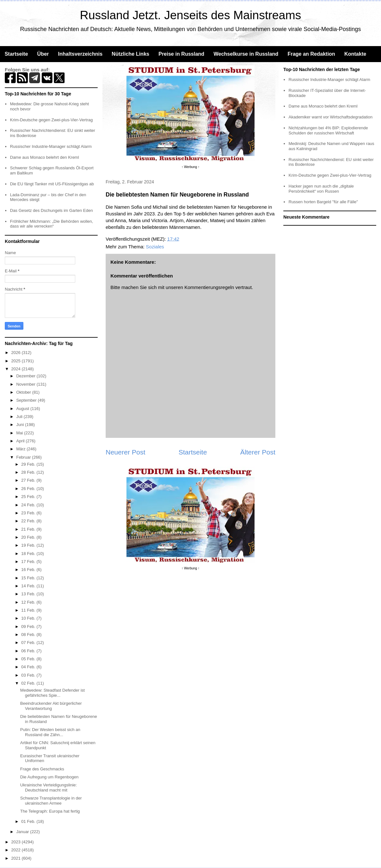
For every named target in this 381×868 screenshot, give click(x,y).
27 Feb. (29, 480)
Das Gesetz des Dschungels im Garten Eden (51, 210)
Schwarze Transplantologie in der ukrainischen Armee (51, 801)
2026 (16, 353)
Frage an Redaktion (311, 54)
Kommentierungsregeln (209, 287)
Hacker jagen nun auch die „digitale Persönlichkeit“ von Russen (321, 189)
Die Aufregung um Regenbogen (49, 777)
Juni (21, 425)
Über (43, 54)
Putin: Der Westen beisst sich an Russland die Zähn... (50, 732)
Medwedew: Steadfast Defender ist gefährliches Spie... (53, 693)
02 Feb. (29, 683)
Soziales (155, 247)
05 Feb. (29, 659)
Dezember (27, 376)
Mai (20, 433)
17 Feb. (29, 562)
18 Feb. (29, 554)
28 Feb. (29, 472)
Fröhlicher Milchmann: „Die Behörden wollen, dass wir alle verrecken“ (51, 224)
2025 (16, 361)
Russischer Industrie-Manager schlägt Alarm (51, 146)
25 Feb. (29, 497)
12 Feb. (29, 602)
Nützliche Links (130, 54)
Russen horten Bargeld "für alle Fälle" (323, 202)
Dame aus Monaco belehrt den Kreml (44, 157)
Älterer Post (258, 452)
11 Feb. (29, 610)
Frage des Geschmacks (42, 769)
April (21, 441)
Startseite (16, 54)
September (27, 400)
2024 (16, 369)
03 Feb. (29, 675)
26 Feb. (29, 489)
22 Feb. (29, 521)
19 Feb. (29, 545)
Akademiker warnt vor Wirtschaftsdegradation (330, 117)
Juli (20, 417)
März (22, 449)
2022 (16, 850)
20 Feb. (29, 537)
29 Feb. (29, 464)
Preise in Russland (181, 54)
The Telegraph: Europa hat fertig (50, 811)
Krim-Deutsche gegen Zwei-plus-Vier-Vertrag (51, 120)
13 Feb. (29, 594)
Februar (24, 457)
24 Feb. (29, 505)
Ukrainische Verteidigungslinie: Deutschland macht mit (49, 788)
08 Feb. (29, 635)
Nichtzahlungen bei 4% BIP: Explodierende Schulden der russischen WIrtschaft (328, 130)
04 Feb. (29, 667)
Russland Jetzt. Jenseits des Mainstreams (191, 15)
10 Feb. (29, 618)
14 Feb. (29, 586)
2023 (16, 842)
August (23, 409)
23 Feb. (29, 513)
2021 (16, 858)
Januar (23, 832)
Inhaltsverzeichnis (80, 54)
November (27, 384)
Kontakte (355, 54)
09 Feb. (29, 627)
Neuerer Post (126, 452)
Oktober (24, 392)
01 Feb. (29, 821)
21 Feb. (29, 529)
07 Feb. (29, 643)
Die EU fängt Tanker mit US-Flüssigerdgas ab (52, 184)
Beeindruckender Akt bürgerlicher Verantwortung (51, 706)
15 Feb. (29, 578)
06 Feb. (29, 651)
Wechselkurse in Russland (246, 54)
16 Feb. (29, 570)
